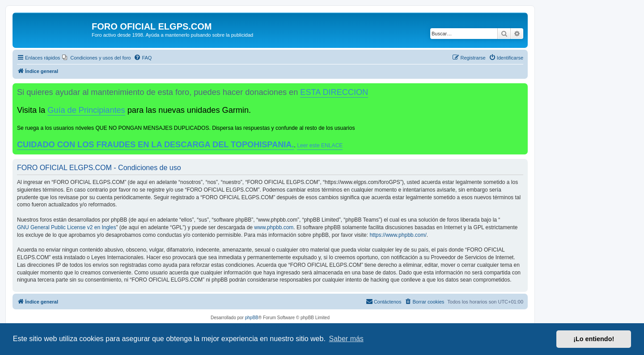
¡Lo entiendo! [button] (594, 339)
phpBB (252, 318)
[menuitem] (96, 58)
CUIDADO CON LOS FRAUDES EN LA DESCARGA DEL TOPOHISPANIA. (156, 145)
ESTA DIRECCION (334, 92)
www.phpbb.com (274, 227)
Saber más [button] (346, 339)
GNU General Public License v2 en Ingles (66, 227)
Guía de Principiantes (86, 110)
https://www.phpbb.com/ (398, 235)
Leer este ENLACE (320, 145)
